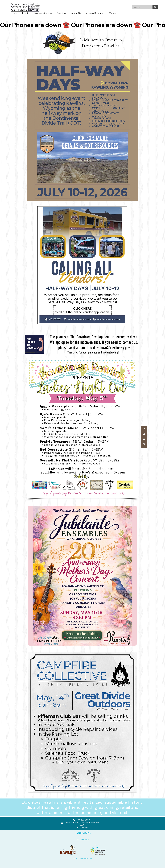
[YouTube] (144, 439)
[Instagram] (144, 444)
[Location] (62, 822)
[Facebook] (144, 429)
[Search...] (140, 7)
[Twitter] (144, 434)
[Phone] (74, 820)
